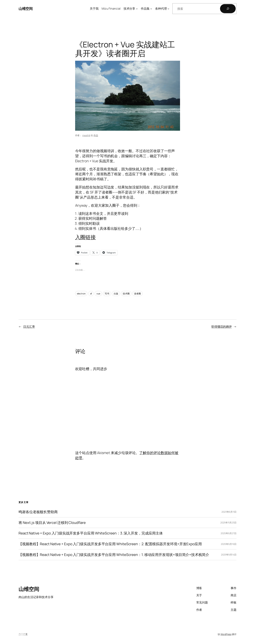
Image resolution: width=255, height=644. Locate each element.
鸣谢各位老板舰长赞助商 (38, 512)
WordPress (226, 634)
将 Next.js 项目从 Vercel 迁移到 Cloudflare (52, 523)
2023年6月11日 (229, 512)
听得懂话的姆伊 (222, 326)
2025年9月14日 (229, 555)
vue (98, 294)
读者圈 (137, 294)
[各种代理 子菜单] (168, 9)
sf (91, 294)
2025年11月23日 (228, 523)
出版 (116, 294)
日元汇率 (29, 326)
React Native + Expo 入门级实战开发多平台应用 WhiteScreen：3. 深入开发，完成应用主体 (91, 533)
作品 (96, 135)
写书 (107, 294)
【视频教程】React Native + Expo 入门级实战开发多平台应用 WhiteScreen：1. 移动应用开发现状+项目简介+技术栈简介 (114, 555)
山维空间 (26, 9)
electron (81, 294)
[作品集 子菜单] (151, 9)
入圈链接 (86, 237)
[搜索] (228, 9)
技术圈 (126, 294)
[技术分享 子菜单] (137, 9)
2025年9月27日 (229, 533)
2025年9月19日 (229, 544)
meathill (86, 135)
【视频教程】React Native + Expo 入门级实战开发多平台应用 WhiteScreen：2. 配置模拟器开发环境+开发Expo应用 (110, 544)
